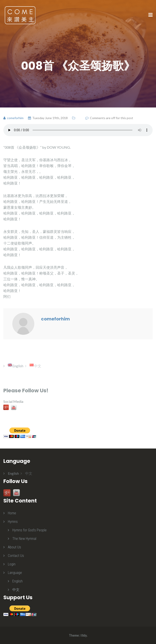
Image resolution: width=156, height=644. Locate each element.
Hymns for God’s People (29, 530)
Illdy (84, 635)
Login (12, 564)
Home (12, 513)
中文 (16, 590)
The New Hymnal (24, 539)
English (17, 581)
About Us (14, 547)
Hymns (13, 522)
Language (15, 573)
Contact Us (16, 556)
